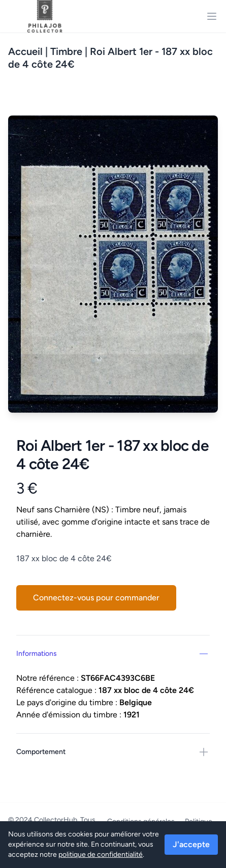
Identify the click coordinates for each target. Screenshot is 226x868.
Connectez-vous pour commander (96, 598)
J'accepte (191, 844)
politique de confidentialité (101, 855)
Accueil (25, 51)
